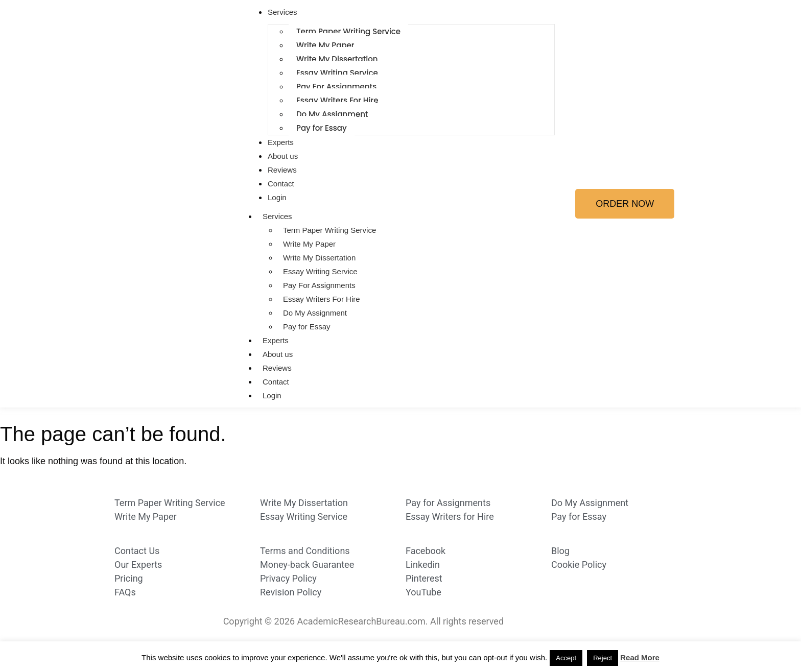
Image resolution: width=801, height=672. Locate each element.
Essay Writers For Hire (337, 100)
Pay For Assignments (336, 87)
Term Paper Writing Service (348, 31)
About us (283, 156)
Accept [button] (566, 658)
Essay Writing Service (337, 73)
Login (277, 197)
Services (282, 12)
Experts (281, 142)
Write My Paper (325, 45)
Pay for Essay (322, 128)
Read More (640, 657)
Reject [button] (603, 658)
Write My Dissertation (337, 59)
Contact (281, 184)
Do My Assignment (332, 114)
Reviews (282, 170)
